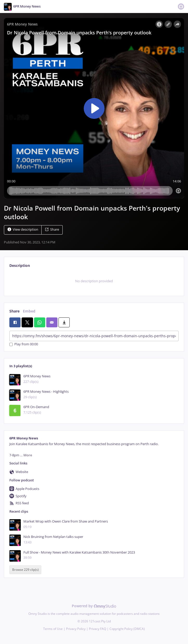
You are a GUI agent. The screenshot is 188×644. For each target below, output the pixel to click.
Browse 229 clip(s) (25, 570)
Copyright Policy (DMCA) (127, 629)
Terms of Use (53, 629)
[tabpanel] (94, 281)
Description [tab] (20, 265)
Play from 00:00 (24, 344)
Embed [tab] (29, 311)
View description (23, 229)
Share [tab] (14, 311)
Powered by (94, 606)
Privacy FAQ (98, 629)
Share (52, 229)
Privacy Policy (76, 629)
